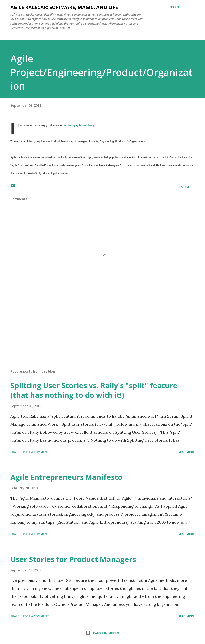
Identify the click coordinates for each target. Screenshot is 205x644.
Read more (186, 452)
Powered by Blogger (102, 633)
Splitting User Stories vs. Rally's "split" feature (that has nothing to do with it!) (94, 390)
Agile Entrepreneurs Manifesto (66, 477)
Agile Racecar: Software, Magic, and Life (64, 7)
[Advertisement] (102, 335)
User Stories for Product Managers (73, 559)
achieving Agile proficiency (79, 125)
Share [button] (185, 187)
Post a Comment (36, 452)
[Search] (175, 7)
